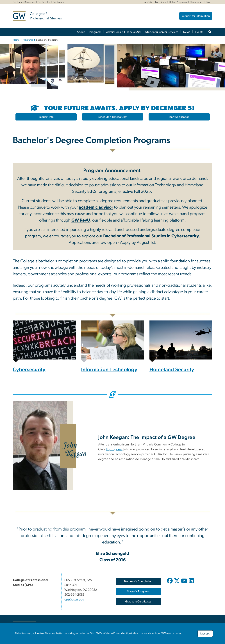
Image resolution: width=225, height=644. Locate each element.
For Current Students (24, 2)
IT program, (114, 449)
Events (199, 32)
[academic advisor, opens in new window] (96, 208)
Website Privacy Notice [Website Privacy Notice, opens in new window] (117, 633)
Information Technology (109, 370)
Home (16, 40)
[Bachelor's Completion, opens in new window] (138, 581)
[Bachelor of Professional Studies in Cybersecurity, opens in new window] (151, 237)
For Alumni (59, 2)
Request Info (46, 117)
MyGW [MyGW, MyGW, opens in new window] (148, 2)
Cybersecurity (29, 370)
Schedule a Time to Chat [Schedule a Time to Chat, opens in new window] (112, 117)
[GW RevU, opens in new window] (81, 221)
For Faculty (44, 2)
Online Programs (178, 2)
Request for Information (196, 16)
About (81, 32)
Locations (160, 2)
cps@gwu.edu (74, 600)
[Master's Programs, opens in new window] (138, 591)
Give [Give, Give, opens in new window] (208, 2)
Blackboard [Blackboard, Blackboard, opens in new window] (196, 2)
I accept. (205, 634)
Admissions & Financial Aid (123, 32)
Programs (95, 32)
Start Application (179, 117)
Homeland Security (172, 370)
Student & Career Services (162, 32)
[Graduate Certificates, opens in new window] (138, 602)
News (187, 32)
